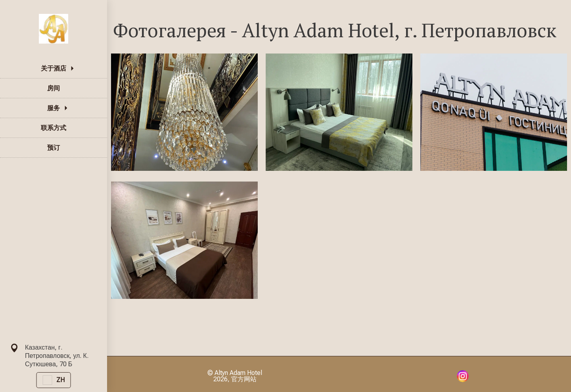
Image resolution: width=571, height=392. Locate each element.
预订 (54, 148)
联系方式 (54, 128)
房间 (54, 88)
